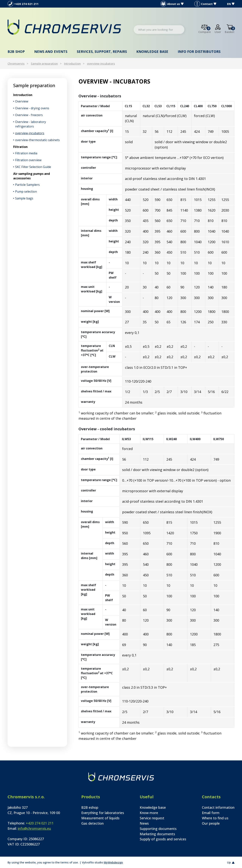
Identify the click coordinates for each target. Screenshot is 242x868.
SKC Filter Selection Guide (33, 167)
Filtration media (26, 153)
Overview (22, 101)
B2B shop (16, 52)
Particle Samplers (27, 185)
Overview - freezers (29, 115)
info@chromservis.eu (34, 828)
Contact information (218, 807)
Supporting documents (158, 829)
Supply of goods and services (163, 839)
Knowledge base (152, 52)
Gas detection (92, 823)
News (144, 823)
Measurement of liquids (100, 818)
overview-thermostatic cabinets (37, 140)
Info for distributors (199, 52)
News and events (51, 52)
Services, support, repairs (102, 52)
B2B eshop (90, 807)
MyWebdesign (113, 862)
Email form (211, 813)
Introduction (72, 63)
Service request (152, 818)
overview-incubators (101, 63)
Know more (149, 813)
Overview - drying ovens (32, 108)
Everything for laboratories (103, 813)
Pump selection (26, 191)
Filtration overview (28, 160)
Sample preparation (44, 63)
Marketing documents (157, 834)
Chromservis (16, 63)
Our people (211, 823)
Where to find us (215, 818)
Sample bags (24, 198)
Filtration (20, 147)
